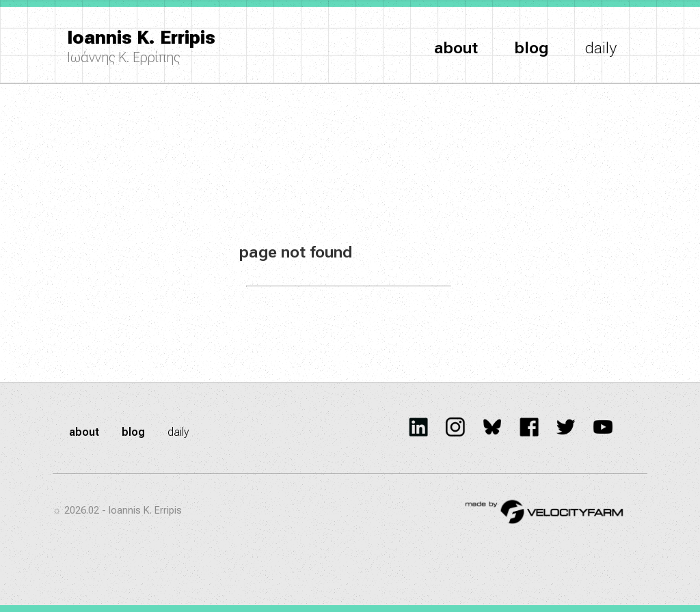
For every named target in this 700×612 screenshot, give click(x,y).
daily (601, 48)
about (456, 48)
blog (531, 48)
